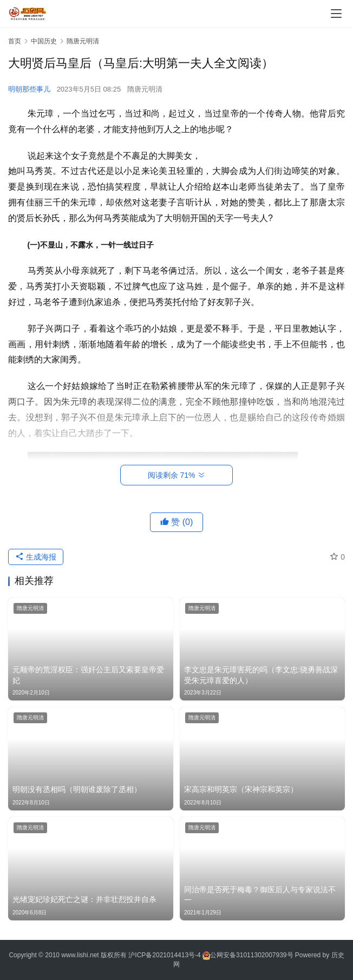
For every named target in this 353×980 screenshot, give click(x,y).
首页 (15, 41)
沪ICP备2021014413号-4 (165, 955)
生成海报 (36, 557)
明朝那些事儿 (29, 89)
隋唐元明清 (145, 89)
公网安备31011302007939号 (251, 955)
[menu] (336, 14)
